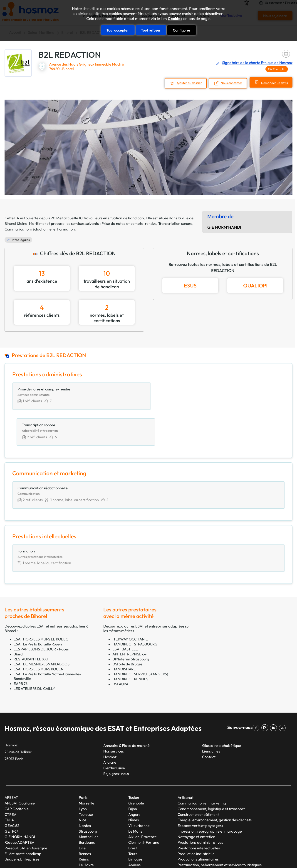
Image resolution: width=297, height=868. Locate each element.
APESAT (11, 763)
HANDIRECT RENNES (130, 644)
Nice (83, 785)
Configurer (182, 30)
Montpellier (88, 802)
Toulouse (86, 779)
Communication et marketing (202, 768)
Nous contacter (230, 83)
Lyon (83, 774)
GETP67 (11, 796)
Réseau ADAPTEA (19, 807)
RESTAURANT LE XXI (31, 624)
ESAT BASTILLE (125, 614)
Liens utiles (211, 716)
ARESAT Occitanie (20, 768)
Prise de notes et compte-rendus (129, 223)
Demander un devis (274, 83)
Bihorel (10, 223)
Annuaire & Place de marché (126, 710)
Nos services (114, 716)
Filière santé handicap (23, 819)
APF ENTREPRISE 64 (129, 619)
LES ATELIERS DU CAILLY (34, 653)
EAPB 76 (21, 648)
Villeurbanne (139, 790)
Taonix (135, 857)
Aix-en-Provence (142, 802)
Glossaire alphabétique (222, 710)
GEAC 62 (12, 790)
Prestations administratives (200, 807)
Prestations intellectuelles (199, 813)
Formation (66, 229)
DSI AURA (120, 649)
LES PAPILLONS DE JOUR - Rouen (41, 614)
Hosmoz (110, 722)
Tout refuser (151, 30)
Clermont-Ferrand (144, 807)
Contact (209, 722)
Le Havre (86, 830)
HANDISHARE (124, 634)
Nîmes (134, 785)
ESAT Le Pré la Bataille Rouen (38, 609)
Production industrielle (196, 819)
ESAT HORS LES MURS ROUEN (39, 634)
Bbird (18, 619)
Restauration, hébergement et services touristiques (220, 830)
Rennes (85, 819)
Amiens (134, 830)
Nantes (85, 790)
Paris (83, 763)
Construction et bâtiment (198, 779)
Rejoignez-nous (116, 738)
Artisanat (186, 763)
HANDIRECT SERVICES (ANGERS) (140, 639)
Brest (133, 813)
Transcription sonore (175, 223)
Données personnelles (228, 857)
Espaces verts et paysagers (200, 790)
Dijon (133, 774)
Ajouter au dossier (187, 83)
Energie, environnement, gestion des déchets (215, 785)
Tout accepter (118, 30)
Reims (84, 824)
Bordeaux (87, 807)
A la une (110, 727)
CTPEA (10, 779)
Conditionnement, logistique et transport (211, 774)
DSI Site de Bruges (127, 629)
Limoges (135, 824)
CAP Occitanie (17, 774)
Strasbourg (88, 796)
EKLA (9, 785)
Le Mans (135, 796)
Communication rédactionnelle (30, 229)
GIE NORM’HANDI (224, 227)
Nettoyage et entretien (196, 802)
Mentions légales (181, 857)
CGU (202, 857)
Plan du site (154, 857)
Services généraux (193, 835)
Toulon (134, 763)
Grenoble (136, 768)
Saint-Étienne (90, 835)
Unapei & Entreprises (22, 824)
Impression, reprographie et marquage (210, 796)
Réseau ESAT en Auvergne (26, 813)
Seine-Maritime (31, 223)
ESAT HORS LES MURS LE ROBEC (41, 604)
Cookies (175, 19)
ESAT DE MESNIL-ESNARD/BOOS (42, 629)
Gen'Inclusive (114, 733)
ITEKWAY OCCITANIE (130, 604)
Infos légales (21, 240)
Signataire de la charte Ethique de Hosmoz (257, 63)
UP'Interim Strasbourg (131, 624)
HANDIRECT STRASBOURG (135, 609)
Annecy (134, 835)
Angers (134, 779)
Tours (133, 819)
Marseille (87, 768)
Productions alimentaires (198, 824)
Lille (82, 813)
